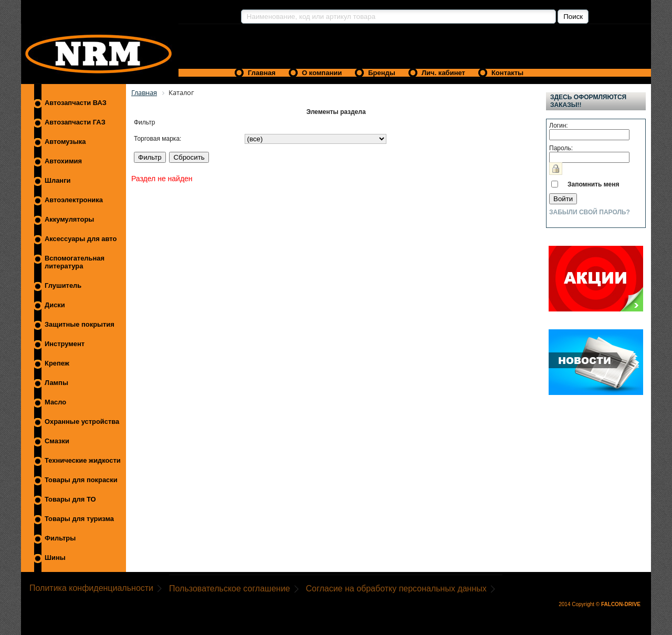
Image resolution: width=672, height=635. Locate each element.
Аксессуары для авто (81, 239)
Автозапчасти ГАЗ (75, 122)
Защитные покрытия (80, 324)
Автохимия (63, 161)
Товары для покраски (81, 480)
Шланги (57, 180)
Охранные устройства (82, 421)
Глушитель (63, 285)
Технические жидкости (83, 460)
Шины (55, 558)
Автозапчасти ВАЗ (76, 103)
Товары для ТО (70, 499)
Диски (55, 305)
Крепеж (57, 363)
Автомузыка (65, 142)
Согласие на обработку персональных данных (396, 589)
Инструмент (65, 344)
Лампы (56, 383)
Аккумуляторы (69, 219)
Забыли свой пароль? (590, 212)
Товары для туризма (79, 519)
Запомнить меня (594, 184)
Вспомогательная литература (75, 262)
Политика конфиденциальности (91, 588)
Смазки (57, 441)
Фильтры (60, 538)
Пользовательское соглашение (229, 589)
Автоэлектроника (74, 200)
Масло (55, 402)
